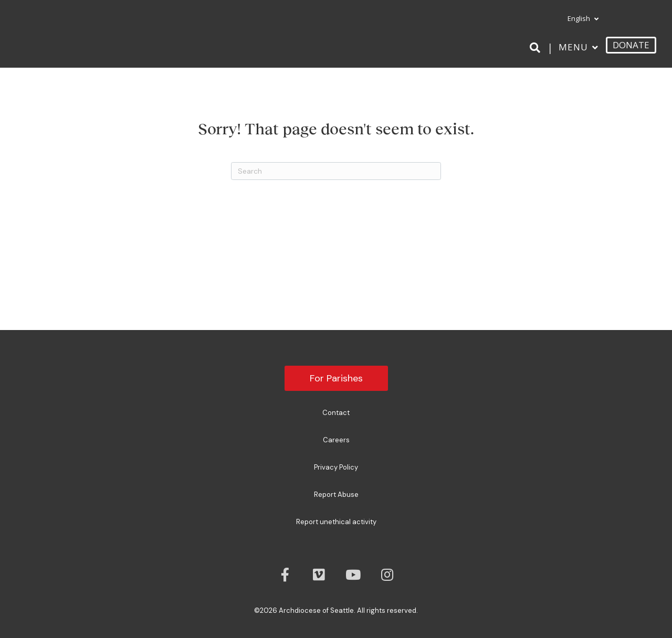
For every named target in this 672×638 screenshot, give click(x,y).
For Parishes (336, 378)
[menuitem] (579, 19)
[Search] (537, 48)
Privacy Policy (336, 467)
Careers (336, 440)
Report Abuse (336, 495)
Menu (573, 47)
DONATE (631, 45)
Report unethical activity (336, 522)
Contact (336, 413)
